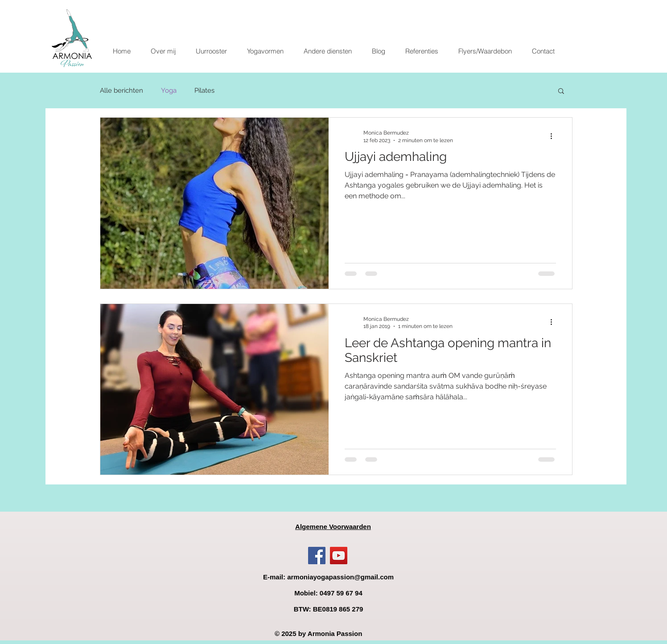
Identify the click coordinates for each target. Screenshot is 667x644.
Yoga (169, 90)
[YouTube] (339, 556)
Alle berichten (121, 90)
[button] (265, 51)
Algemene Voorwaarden (333, 527)
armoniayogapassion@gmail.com (340, 577)
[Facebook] (317, 556)
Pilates (204, 90)
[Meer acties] (555, 136)
